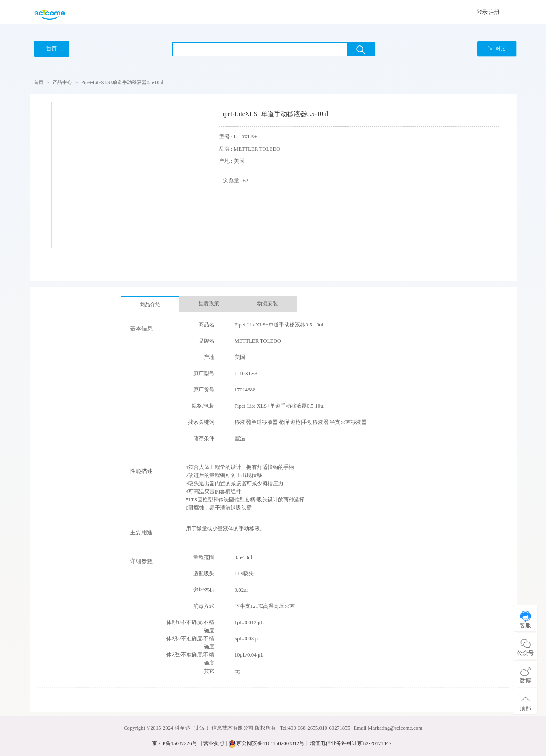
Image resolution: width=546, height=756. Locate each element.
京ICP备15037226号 (174, 743)
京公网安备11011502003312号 (270, 743)
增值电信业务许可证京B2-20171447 (351, 743)
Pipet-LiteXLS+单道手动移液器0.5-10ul (122, 82)
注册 (494, 12)
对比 (497, 49)
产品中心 (62, 82)
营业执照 (214, 743)
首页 (39, 82)
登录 (482, 12)
